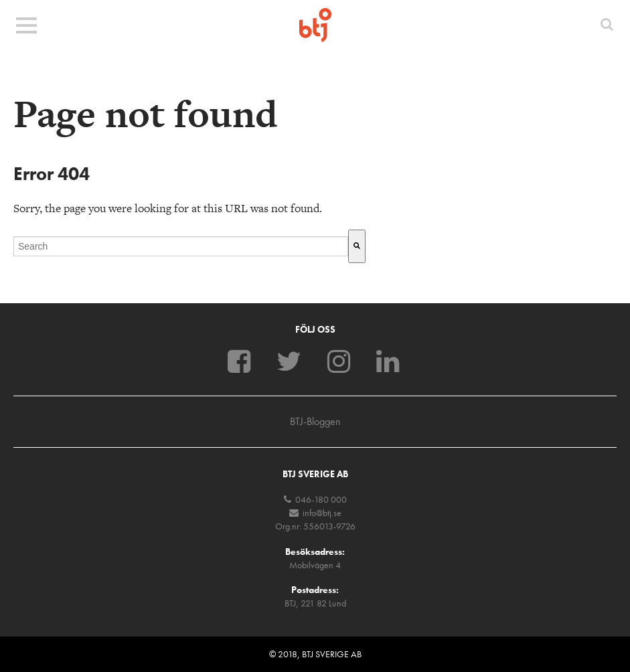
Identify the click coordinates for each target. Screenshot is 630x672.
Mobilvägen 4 (315, 565)
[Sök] (357, 246)
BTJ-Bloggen (315, 421)
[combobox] (181, 246)
